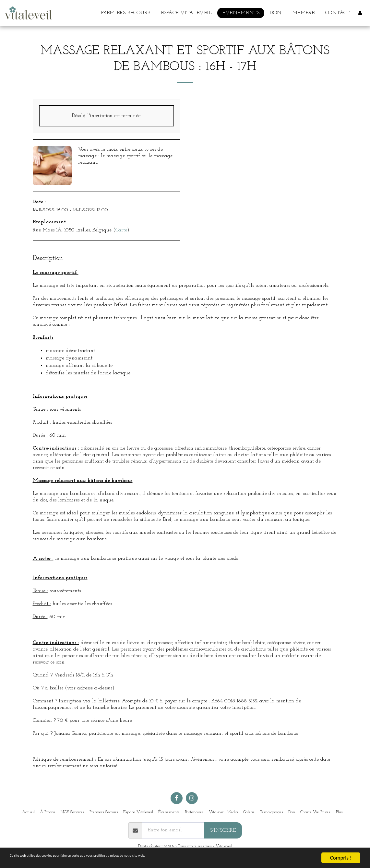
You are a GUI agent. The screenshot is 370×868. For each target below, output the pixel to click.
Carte (121, 230)
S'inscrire (223, 830)
